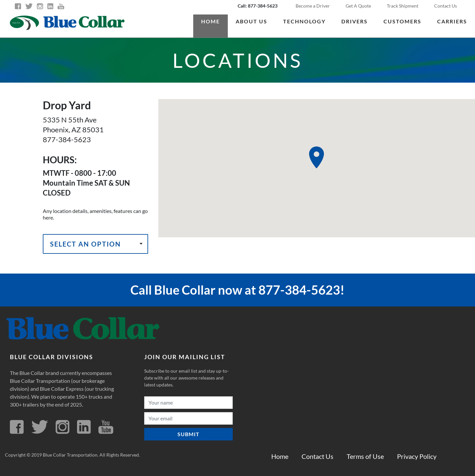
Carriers (452, 21)
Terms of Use (365, 456)
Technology (304, 21)
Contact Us (446, 6)
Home (211, 21)
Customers (402, 21)
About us (251, 21)
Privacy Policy (417, 456)
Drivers (355, 21)
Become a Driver (313, 6)
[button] (317, 157)
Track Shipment (403, 6)
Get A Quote (358, 6)
